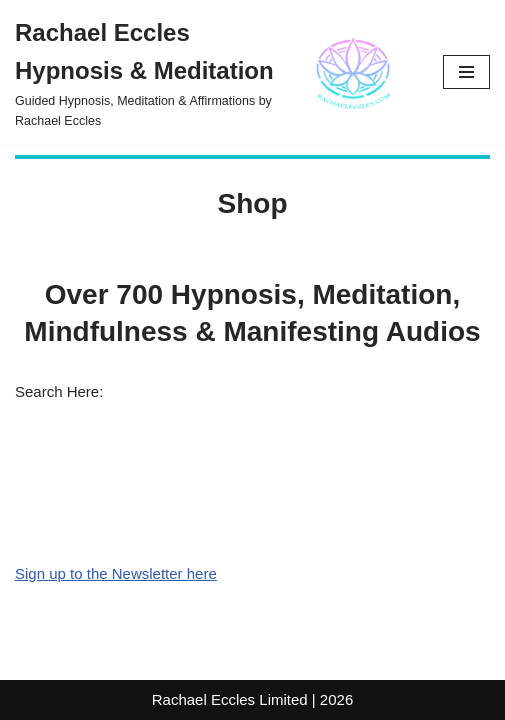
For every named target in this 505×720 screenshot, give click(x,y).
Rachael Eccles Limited (230, 699)
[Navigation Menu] (466, 72)
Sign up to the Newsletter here (116, 573)
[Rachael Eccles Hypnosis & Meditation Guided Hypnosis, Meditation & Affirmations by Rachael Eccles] (214, 72)
